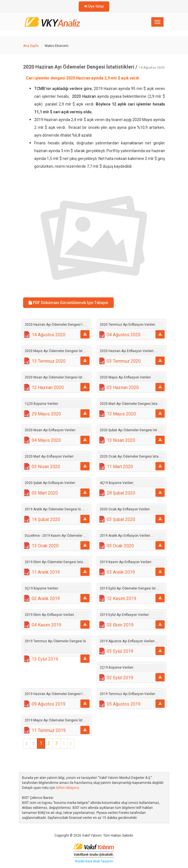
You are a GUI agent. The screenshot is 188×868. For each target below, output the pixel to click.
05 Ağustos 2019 (124, 704)
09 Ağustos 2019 (49, 704)
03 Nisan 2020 (46, 467)
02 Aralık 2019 (46, 599)
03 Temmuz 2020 (124, 361)
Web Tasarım (103, 861)
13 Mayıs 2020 (121, 414)
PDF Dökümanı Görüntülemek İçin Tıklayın (68, 303)
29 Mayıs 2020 (46, 414)
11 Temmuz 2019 (49, 730)
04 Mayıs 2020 (46, 440)
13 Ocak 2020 (45, 546)
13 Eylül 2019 (45, 659)
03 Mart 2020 (45, 493)
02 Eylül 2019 (120, 678)
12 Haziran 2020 (48, 387)
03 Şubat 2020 (121, 519)
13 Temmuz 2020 (49, 361)
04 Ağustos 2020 (124, 335)
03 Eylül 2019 (120, 651)
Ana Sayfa (31, 46)
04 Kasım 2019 (46, 625)
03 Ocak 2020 (120, 546)
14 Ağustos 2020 (49, 335)
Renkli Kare (84, 861)
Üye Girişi (94, 6)
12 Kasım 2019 (122, 599)
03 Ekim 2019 (120, 625)
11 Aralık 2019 (46, 572)
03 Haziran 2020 (123, 387)
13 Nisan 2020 (121, 440)
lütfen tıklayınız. (68, 788)
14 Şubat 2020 (46, 519)
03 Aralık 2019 (121, 572)
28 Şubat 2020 (121, 493)
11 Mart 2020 (120, 467)
